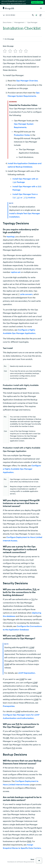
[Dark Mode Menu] (40, 15)
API (8, 738)
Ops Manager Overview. (27, 81)
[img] (5, 51)
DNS (29, 841)
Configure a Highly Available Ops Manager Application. (22, 469)
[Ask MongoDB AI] (36, 15)
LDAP (18, 636)
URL (34, 831)
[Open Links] (41, 8)
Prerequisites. (9, 706)
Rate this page (8, 46)
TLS (34, 589)
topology (11, 236)
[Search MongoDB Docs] (33, 15)
